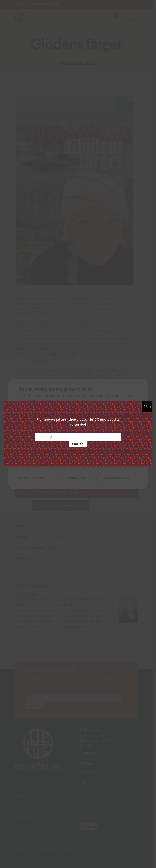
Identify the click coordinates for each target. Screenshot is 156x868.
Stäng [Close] (147, 406)
